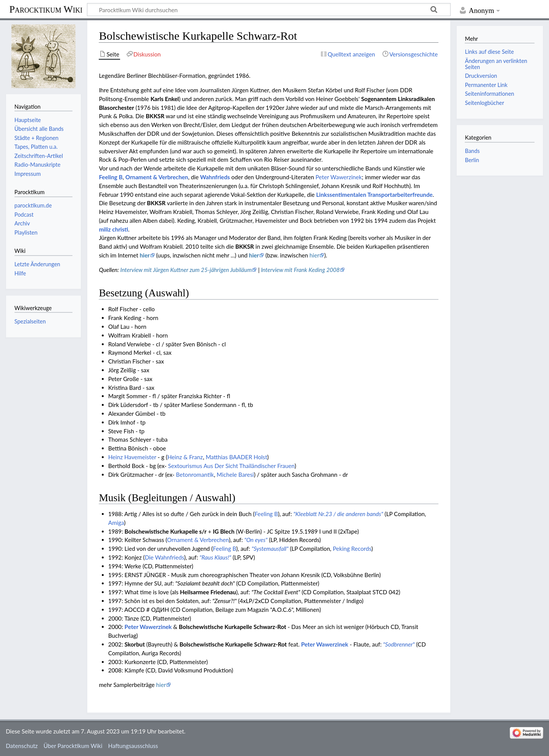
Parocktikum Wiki (46, 9)
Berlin (472, 160)
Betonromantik (195, 475)
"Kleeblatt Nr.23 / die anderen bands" (338, 514)
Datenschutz (22, 746)
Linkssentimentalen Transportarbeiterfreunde (374, 195)
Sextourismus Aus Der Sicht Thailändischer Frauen (231, 466)
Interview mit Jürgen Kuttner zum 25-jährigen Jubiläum (186, 270)
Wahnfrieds (215, 177)
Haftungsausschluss (133, 746)
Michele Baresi (235, 475)
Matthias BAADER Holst (237, 457)
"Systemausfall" (270, 549)
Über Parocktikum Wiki (73, 746)
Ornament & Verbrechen (157, 177)
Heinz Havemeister (132, 457)
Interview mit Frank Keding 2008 (300, 270)
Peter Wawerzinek (339, 177)
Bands (472, 151)
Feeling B (111, 177)
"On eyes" (256, 540)
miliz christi (113, 229)
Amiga (116, 523)
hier (144, 255)
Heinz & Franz (185, 457)
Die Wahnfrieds (165, 557)
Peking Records (352, 549)
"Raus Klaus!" (215, 557)
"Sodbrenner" (399, 644)
